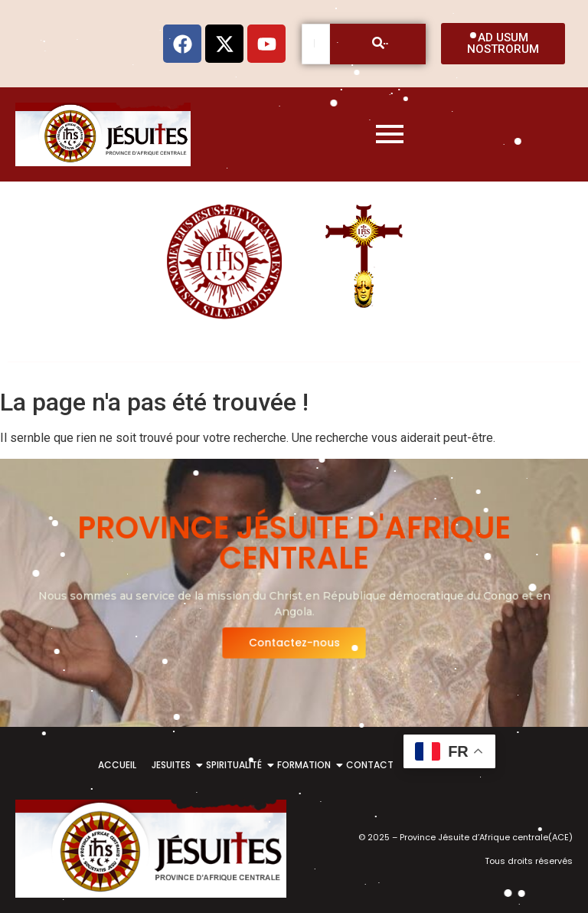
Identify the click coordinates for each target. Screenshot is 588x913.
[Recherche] (316, 44)
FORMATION (307, 765)
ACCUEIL (117, 765)
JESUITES (174, 765)
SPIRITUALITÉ (237, 765)
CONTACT (370, 765)
